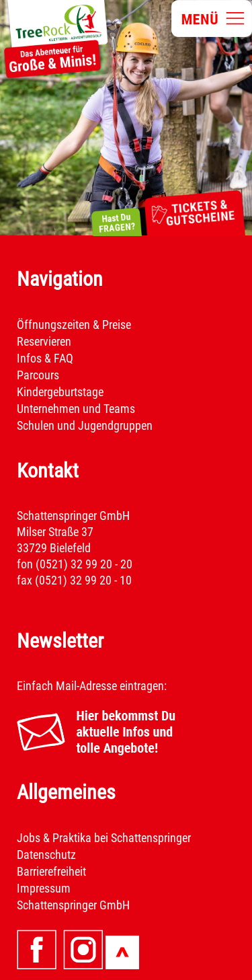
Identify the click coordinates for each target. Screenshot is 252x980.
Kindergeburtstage (60, 392)
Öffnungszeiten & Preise (74, 325)
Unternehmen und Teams (76, 409)
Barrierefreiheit (51, 871)
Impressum (44, 888)
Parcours (38, 375)
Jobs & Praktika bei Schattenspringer (104, 838)
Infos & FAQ (45, 358)
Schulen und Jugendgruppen (85, 425)
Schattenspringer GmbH (73, 905)
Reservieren (44, 341)
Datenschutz (46, 855)
